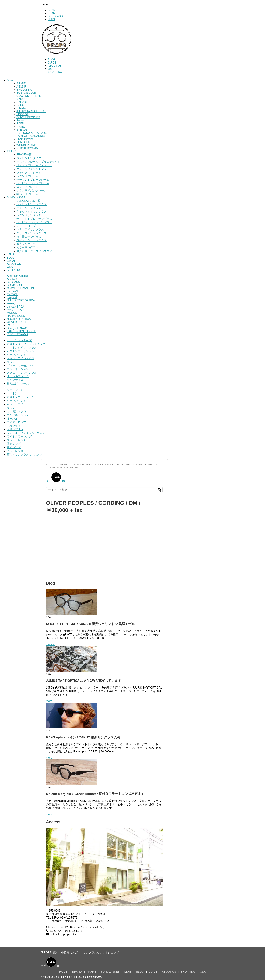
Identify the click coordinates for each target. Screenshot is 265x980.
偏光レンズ (14, 447)
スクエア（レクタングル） (23, 373)
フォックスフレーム (29, 173)
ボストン (12, 393)
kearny (11, 304)
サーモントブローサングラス (34, 219)
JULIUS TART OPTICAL (31, 111)
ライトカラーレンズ (19, 437)
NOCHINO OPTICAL (20, 319)
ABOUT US (55, 66)
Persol (20, 120)
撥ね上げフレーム (27, 194)
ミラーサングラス (27, 248)
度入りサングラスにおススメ (34, 251)
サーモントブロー (18, 411)
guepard (12, 297)
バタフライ (14, 426)
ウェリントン (15, 390)
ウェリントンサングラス (32, 204)
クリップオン (15, 429)
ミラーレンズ (15, 451)
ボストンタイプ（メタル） (23, 348)
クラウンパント (16, 355)
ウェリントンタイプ (29, 158)
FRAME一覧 (24, 155)
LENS (51, 19)
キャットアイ (15, 404)
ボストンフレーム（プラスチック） (38, 162)
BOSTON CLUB (26, 93)
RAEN (20, 124)
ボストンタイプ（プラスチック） (27, 344)
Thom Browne (25, 139)
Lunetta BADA (16, 307)
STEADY (22, 130)
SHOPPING (55, 72)
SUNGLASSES (57, 16)
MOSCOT (22, 114)
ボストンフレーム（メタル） (34, 165)
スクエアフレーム (27, 187)
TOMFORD (23, 142)
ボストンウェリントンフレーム (36, 169)
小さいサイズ (15, 380)
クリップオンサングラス (32, 233)
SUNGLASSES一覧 (28, 201)
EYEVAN (22, 99)
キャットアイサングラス (32, 212)
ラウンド (12, 362)
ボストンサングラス (29, 208)
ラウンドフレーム (27, 176)
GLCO (20, 105)
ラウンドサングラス (29, 215)
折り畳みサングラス (29, 237)
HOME (63, 972)
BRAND (53, 10)
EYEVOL (22, 102)
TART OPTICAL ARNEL (31, 136)
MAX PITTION (16, 310)
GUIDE (52, 63)
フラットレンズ (16, 440)
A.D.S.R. (22, 87)
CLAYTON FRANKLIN (30, 96)
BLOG (52, 60)
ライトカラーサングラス (32, 240)
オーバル (12, 419)
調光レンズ (14, 444)
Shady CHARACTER (20, 328)
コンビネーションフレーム (33, 183)
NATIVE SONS (16, 316)
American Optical (17, 276)
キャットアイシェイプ (21, 358)
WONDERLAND (26, 145)
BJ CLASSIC (24, 90)
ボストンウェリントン (21, 351)
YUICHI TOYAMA (27, 148)
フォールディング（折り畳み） (26, 433)
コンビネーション (18, 369)
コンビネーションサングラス (34, 222)
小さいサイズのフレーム (32, 191)
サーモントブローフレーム (33, 180)
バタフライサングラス (30, 230)
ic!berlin (21, 108)
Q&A (51, 69)
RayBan (21, 127)
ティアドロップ (26, 226)
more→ (51, 644)
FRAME (53, 13)
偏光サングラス (26, 244)
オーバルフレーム (18, 376)
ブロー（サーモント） (21, 366)
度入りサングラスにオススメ (25, 455)
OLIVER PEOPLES (28, 117)
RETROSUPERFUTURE (32, 133)
